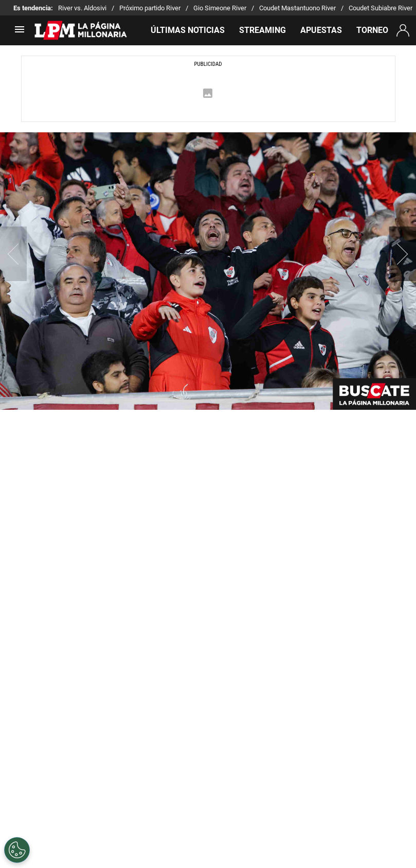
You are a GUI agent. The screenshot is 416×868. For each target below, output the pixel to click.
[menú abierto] (20, 33)
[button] (403, 254)
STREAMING (263, 30)
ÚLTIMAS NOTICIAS (188, 30)
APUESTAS (321, 30)
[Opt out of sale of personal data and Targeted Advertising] (17, 850)
